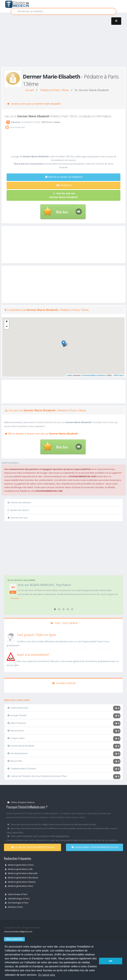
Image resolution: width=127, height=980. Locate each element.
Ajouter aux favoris (18, 510)
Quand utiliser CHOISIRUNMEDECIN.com (95, 847)
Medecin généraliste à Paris (19, 865)
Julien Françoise (17, 723)
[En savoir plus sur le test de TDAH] (11, 636)
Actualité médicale (64, 683)
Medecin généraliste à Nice (19, 886)
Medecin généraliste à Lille (19, 869)
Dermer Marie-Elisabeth (21, 746)
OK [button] (111, 961)
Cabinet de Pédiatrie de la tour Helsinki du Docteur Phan (37, 776)
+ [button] (7, 322)
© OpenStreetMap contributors (93, 375)
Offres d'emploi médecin (21, 802)
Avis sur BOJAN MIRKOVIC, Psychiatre (44, 585)
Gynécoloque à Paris (16, 894)
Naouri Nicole (16, 731)
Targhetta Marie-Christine (22, 768)
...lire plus (15, 598)
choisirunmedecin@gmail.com (18, 931)
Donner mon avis (18, 518)
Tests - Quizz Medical (64, 623)
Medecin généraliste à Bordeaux (22, 878)
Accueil (30, 90)
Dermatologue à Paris (17, 903)
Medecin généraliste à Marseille (21, 873)
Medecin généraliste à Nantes (20, 882)
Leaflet (69, 375)
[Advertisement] (64, 43)
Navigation (64, 185)
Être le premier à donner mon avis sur (41, 434)
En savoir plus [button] (47, 975)
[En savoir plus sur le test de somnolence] (11, 656)
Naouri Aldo (15, 761)
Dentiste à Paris (14, 907)
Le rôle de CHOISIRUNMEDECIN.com (33, 847)
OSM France (119, 375)
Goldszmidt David (18, 708)
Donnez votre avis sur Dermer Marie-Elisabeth (34, 104)
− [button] (7, 327)
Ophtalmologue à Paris (17, 898)
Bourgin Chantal (17, 715)
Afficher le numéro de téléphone (64, 177)
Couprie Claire (16, 738)
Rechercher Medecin (19, 502)
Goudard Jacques (18, 753)
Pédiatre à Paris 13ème (55, 90)
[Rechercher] (63, 11)
